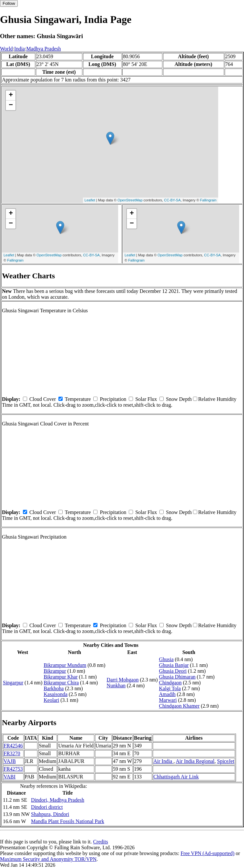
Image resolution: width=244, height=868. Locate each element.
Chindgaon (170, 683)
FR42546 (13, 746)
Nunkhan (116, 686)
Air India (163, 761)
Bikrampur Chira (61, 683)
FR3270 (12, 753)
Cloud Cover (43, 399)
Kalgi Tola (170, 688)
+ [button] (11, 95)
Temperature (78, 399)
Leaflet (90, 200)
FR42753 (13, 769)
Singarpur (13, 683)
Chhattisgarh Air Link (176, 777)
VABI (10, 777)
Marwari (168, 700)
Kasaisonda (56, 694)
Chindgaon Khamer (179, 706)
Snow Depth (179, 399)
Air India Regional (195, 761)
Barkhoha (54, 688)
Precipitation (113, 399)
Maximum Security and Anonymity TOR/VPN (48, 859)
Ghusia (166, 659)
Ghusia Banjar (174, 665)
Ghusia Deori (173, 671)
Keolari (51, 700)
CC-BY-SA (172, 200)
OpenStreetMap (130, 200)
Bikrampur (55, 671)
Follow (9, 3)
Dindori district (47, 807)
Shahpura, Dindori (50, 814)
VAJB (10, 761)
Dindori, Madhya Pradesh (58, 800)
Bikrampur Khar (61, 677)
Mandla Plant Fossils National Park (68, 821)
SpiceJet (226, 761)
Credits (100, 842)
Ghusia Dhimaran (177, 677)
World (6, 49)
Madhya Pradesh (43, 49)
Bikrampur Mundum (65, 665)
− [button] (11, 105)
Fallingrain (208, 200)
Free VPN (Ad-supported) (207, 853)
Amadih (168, 694)
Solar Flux (146, 399)
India (20, 49)
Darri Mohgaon (122, 680)
